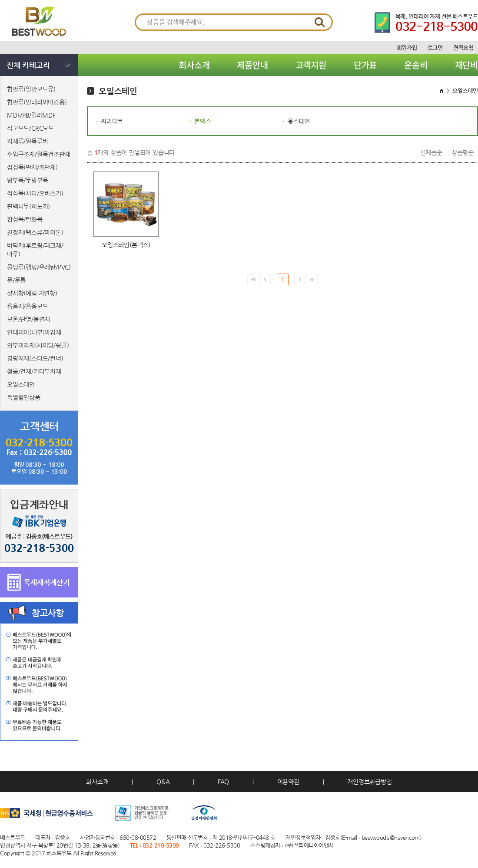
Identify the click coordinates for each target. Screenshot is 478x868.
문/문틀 (16, 280)
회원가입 (407, 48)
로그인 (435, 48)
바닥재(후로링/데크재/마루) (35, 250)
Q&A (163, 782)
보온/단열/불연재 (28, 319)
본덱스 (202, 121)
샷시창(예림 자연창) (32, 293)
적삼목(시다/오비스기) (35, 193)
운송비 (416, 65)
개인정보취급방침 (369, 782)
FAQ (223, 782)
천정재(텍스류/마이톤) (35, 232)
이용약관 (288, 782)
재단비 (466, 65)
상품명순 (463, 152)
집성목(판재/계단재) (32, 167)
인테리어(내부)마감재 (34, 332)
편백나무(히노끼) (28, 206)
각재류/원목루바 (27, 141)
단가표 (365, 65)
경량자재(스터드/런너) (35, 358)
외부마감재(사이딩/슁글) (38, 345)
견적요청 (463, 48)
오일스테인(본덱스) (126, 245)
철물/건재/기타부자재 (34, 371)
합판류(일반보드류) (31, 89)
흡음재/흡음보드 (27, 306)
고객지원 (311, 65)
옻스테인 (299, 121)
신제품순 (431, 152)
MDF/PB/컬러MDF (31, 115)
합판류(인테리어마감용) (37, 102)
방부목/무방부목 (27, 180)
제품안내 (252, 65)
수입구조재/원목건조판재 (39, 154)
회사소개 (194, 65)
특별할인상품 (24, 397)
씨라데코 (112, 121)
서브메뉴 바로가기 (0, 0)
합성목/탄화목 (25, 219)
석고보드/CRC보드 (30, 128)
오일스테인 (21, 384)
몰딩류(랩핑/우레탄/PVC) (39, 267)
